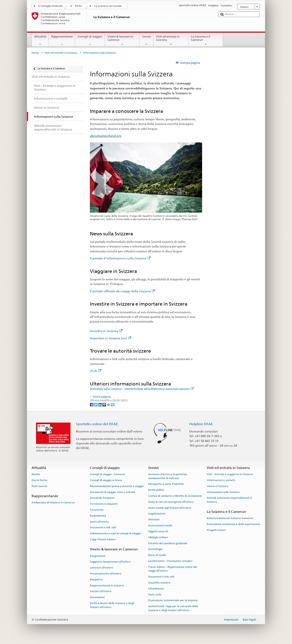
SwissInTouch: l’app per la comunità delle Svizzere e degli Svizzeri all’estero (173, 608)
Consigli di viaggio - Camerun (107, 474)
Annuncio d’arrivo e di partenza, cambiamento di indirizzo (168, 476)
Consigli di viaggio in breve (106, 480)
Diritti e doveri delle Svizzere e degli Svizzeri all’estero (112, 605)
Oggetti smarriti (158, 531)
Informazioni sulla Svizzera (223, 492)
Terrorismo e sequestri (104, 504)
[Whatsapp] (109, 404)
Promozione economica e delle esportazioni (233, 524)
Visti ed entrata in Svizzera (171, 41)
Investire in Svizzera (106, 331)
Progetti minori (216, 530)
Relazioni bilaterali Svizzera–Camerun (230, 518)
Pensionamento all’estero (106, 574)
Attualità (40, 41)
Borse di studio (157, 555)
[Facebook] (92, 404)
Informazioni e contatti (221, 480)
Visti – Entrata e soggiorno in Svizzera (230, 474)
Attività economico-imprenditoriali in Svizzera (229, 500)
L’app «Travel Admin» (103, 539)
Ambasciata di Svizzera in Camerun (53, 502)
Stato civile (155, 594)
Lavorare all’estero (101, 568)
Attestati (154, 519)
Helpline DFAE (201, 424)
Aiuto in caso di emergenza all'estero (171, 502)
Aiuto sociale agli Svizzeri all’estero (170, 508)
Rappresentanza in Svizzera (107, 585)
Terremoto (97, 510)
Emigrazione (98, 556)
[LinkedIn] (100, 404)
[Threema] (105, 404)
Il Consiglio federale (51, 6)
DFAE (79, 6)
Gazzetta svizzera (159, 583)
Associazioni (97, 597)
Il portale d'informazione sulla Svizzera (120, 258)
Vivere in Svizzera (218, 486)
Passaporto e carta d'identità (166, 484)
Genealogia (155, 549)
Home (35, 53)
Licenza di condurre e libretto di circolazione (175, 496)
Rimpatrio (96, 580)
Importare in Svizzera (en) (111, 338)
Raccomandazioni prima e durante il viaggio (117, 486)
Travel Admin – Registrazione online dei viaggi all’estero (173, 569)
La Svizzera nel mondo (108, 6)
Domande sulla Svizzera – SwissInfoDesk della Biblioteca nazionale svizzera (142, 389)
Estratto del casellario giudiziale (168, 543)
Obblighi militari (158, 537)
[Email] (113, 404)
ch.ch (96, 371)
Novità (36, 474)
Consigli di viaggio (90, 41)
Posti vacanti (39, 486)
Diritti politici (156, 490)
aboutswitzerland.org (106, 136)
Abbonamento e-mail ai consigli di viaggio (115, 533)
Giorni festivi (39, 480)
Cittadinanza (156, 589)
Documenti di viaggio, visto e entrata (113, 492)
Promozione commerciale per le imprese (173, 600)
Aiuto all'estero (99, 521)
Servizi (147, 41)
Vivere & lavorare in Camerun (122, 41)
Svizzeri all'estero (101, 591)
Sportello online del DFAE (97, 424)
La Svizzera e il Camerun (206, 41)
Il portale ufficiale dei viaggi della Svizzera (122, 291)
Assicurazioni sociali (160, 525)
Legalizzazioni (157, 514)
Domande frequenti (102, 498)
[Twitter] (96, 404)
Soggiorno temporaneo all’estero (110, 562)
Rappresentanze (62, 41)
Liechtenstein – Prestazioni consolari (170, 561)
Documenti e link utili (103, 527)
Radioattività (98, 516)
